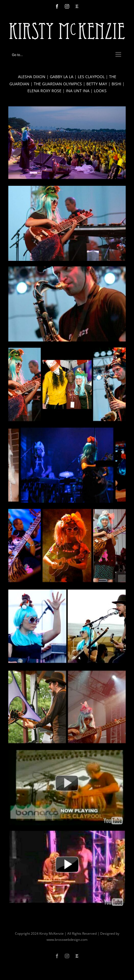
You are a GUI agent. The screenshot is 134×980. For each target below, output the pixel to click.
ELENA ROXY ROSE (44, 91)
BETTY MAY (97, 84)
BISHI (116, 84)
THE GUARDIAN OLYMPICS (58, 84)
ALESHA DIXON (32, 77)
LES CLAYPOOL (91, 77)
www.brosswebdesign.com (67, 940)
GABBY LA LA (62, 77)
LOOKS (100, 91)
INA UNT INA (78, 91)
